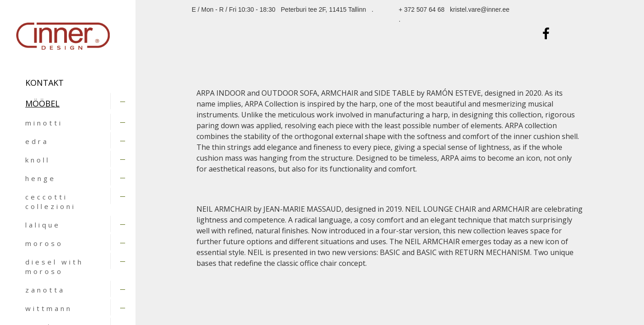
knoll (38, 160)
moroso (44, 243)
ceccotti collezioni (51, 202)
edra (37, 141)
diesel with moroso (54, 267)
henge (41, 178)
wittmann (49, 308)
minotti (44, 123)
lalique (43, 225)
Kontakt (44, 83)
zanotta (45, 290)
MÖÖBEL (42, 103)
